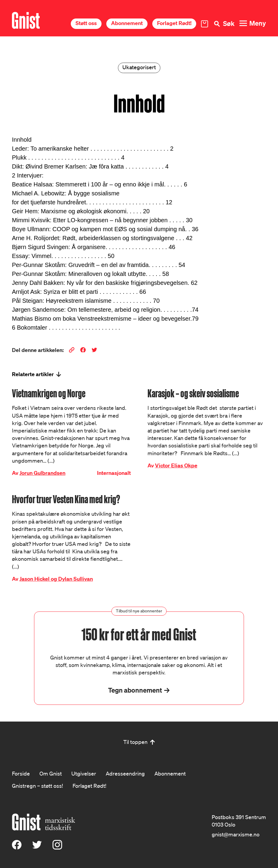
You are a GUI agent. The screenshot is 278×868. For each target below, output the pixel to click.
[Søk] (224, 24)
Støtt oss (86, 23)
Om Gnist (51, 773)
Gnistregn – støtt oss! (37, 786)
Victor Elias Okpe (176, 465)
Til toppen (135, 742)
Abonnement (127, 23)
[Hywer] (26, 20)
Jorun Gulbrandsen (42, 473)
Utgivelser (84, 773)
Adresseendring (125, 773)
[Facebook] (17, 847)
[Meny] (253, 23)
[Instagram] (57, 847)
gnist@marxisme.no (236, 834)
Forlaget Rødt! (174, 23)
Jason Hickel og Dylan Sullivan (56, 579)
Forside (21, 773)
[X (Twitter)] (37, 847)
